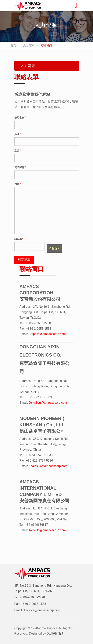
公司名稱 (20, 117)
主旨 (18, 151)
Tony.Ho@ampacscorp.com (47, 530)
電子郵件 (20, 167)
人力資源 (28, 45)
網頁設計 (59, 633)
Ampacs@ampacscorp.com (47, 334)
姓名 (18, 134)
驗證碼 (19, 239)
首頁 (13, 45)
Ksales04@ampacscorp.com (48, 466)
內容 (18, 184)
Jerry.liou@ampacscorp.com (48, 403)
